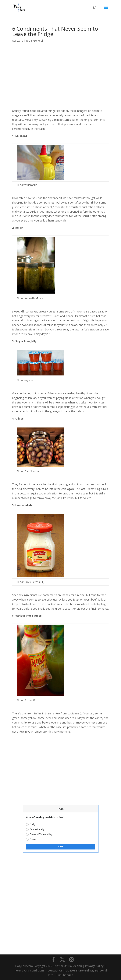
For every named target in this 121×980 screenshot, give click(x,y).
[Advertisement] (61, 81)
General (38, 41)
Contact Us (55, 970)
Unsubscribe (65, 975)
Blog (29, 41)
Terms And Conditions (29, 970)
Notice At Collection (69, 966)
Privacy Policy (94, 966)
